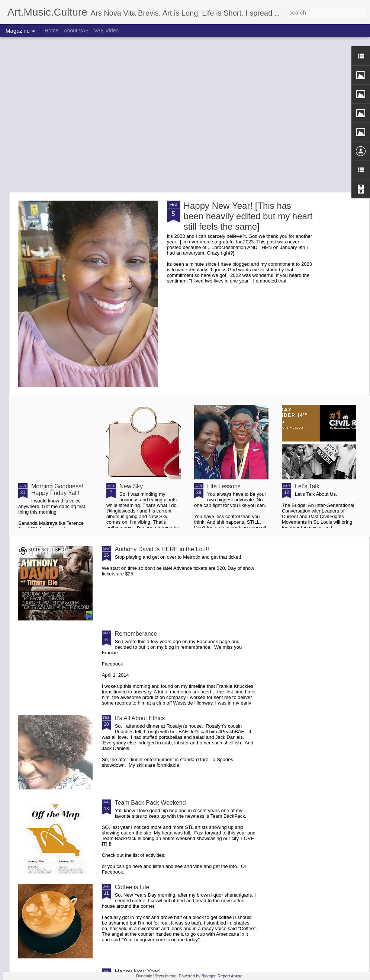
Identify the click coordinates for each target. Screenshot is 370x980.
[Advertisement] (70, 114)
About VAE (76, 31)
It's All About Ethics (140, 718)
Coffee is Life (132, 887)
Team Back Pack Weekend (150, 803)
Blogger (208, 976)
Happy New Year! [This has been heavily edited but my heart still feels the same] (248, 216)
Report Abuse (230, 976)
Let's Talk (307, 486)
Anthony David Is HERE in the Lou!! (162, 549)
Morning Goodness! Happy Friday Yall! (57, 490)
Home (52, 31)
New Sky (131, 486)
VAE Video (106, 31)
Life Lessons (224, 486)
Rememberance (136, 634)
